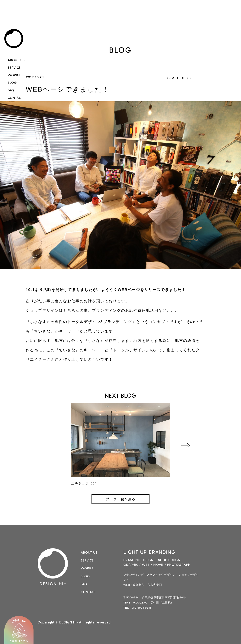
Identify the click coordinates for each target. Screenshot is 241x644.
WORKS (14, 75)
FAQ (11, 90)
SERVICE (14, 68)
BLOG (12, 83)
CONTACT (15, 98)
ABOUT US (16, 60)
